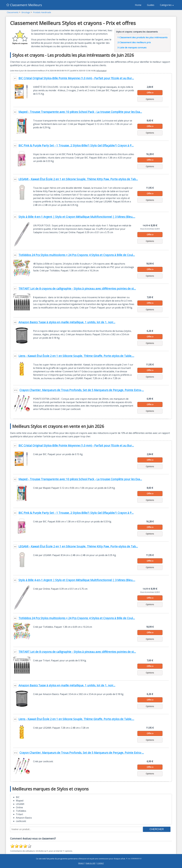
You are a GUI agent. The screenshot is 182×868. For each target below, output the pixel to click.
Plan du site (91, 863)
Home (138, 5)
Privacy (81, 863)
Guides (151, 5)
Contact (100, 863)
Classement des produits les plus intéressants (142, 37)
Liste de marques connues (132, 47)
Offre (150, 93)
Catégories (167, 5)
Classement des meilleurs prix (134, 42)
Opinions (150, 99)
